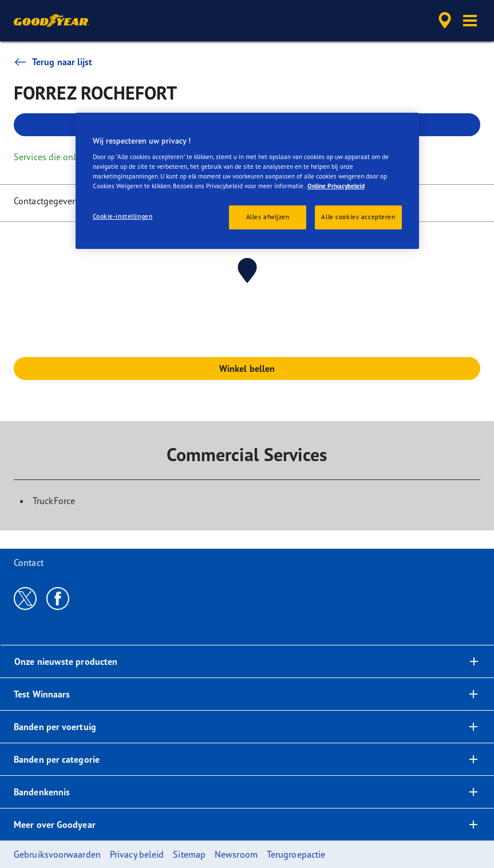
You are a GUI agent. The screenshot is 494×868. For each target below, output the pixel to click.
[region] (247, 181)
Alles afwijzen (268, 217)
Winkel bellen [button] (247, 368)
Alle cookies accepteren (358, 217)
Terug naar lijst (53, 62)
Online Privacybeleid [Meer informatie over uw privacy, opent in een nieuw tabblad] (336, 186)
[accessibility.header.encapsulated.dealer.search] (443, 21)
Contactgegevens (48, 201)
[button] (470, 21)
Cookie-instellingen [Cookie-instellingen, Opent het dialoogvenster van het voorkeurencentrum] (123, 216)
